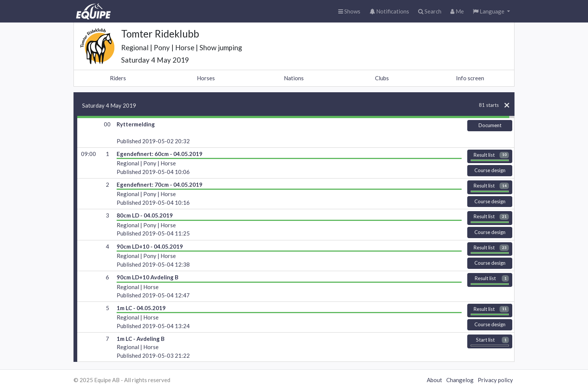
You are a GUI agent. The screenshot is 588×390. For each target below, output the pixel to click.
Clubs (382, 78)
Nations (294, 78)
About (434, 380)
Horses (206, 78)
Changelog (460, 380)
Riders (118, 78)
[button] (491, 11)
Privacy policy (495, 380)
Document (490, 125)
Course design (490, 170)
